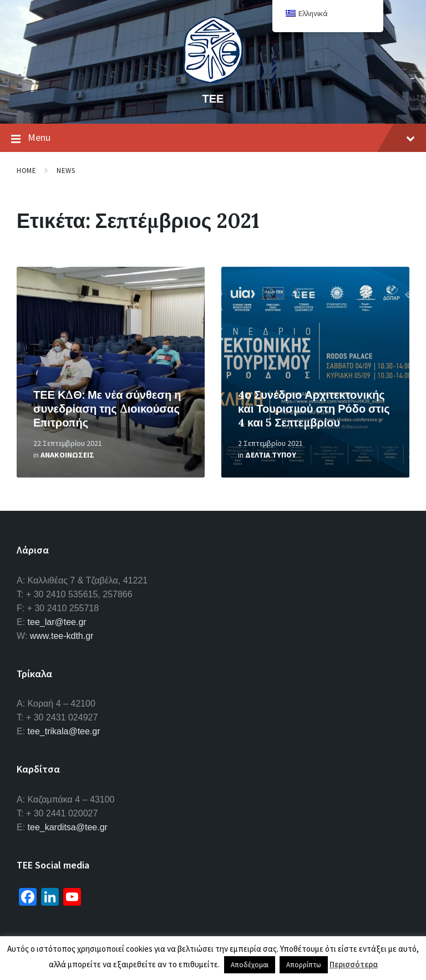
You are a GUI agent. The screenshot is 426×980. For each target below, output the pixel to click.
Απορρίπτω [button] (304, 965)
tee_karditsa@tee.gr (68, 827)
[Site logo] (213, 80)
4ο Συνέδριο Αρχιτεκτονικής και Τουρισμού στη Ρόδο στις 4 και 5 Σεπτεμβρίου (314, 408)
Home (26, 171)
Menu (213, 138)
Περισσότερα (354, 964)
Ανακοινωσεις (67, 455)
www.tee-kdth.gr (62, 636)
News (66, 171)
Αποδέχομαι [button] (250, 965)
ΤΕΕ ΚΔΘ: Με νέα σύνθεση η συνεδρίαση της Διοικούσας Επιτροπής (107, 408)
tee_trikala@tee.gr (64, 731)
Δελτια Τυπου (271, 455)
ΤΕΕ (213, 98)
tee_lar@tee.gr (57, 622)
